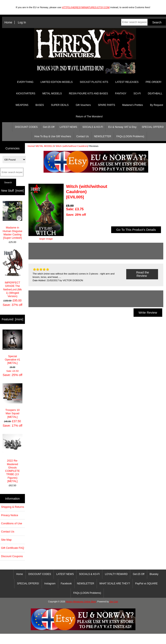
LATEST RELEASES (127, 82)
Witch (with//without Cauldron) (72, 146)
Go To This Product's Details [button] (136, 230)
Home (8, 22)
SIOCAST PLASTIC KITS (94, 82)
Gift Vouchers (83, 105)
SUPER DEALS (60, 105)
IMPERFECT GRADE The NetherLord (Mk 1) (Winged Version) (13, 274)
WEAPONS (22, 105)
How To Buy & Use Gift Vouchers (53, 136)
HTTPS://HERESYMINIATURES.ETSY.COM (86, 7)
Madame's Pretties (133, 105)
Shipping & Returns (13, 507)
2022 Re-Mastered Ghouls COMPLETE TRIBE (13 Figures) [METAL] (13, 458)
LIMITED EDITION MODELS (57, 82)
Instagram (50, 584)
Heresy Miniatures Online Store (81, 602)
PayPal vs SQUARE (146, 584)
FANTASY (121, 94)
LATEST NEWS (68, 127)
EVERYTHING (25, 82)
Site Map (6, 540)
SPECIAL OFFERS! (28, 584)
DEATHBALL (155, 94)
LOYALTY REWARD (116, 574)
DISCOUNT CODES (26, 127)
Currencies (12, 148)
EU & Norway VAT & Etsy (122, 127)
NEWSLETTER (103, 136)
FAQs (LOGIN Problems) (130, 136)
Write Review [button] (148, 312)
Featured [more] (12, 319)
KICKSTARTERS (26, 94)
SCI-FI (137, 94)
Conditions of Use (12, 523)
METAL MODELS (45, 146)
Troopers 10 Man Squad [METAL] (13, 401)
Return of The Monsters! (89, 117)
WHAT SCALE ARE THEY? (115, 584)
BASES (40, 105)
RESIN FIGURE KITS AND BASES (88, 94)
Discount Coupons (12, 556)
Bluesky (154, 574)
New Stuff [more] (12, 191)
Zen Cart (114, 602)
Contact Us (83, 136)
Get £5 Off (49, 127)
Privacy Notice (10, 515)
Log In (22, 22)
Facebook (66, 584)
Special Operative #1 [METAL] (13, 347)
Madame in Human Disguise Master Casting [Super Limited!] (13, 220)
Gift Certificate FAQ (13, 548)
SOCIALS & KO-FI (93, 127)
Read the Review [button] (142, 274)
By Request (157, 105)
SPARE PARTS (107, 105)
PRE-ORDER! (154, 82)
